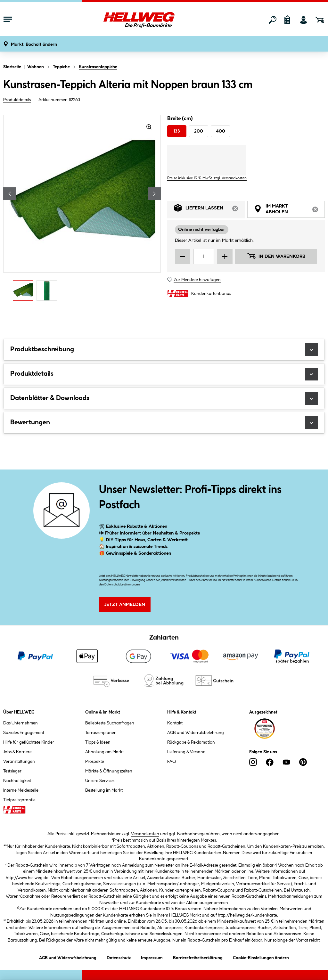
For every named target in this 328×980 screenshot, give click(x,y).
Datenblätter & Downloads (164, 398)
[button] (34, 45)
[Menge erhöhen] (225, 257)
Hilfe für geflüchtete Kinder (29, 742)
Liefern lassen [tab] (209, 210)
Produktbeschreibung (164, 350)
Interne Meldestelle (21, 790)
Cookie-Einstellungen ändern (261, 957)
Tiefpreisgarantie (19, 800)
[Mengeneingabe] (204, 257)
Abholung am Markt (104, 752)
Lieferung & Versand (186, 752)
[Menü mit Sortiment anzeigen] (8, 20)
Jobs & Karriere (17, 752)
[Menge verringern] (183, 257)
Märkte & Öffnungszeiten (109, 771)
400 (221, 131)
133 (177, 131)
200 (199, 131)
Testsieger (12, 771)
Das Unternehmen (20, 723)
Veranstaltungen (19, 762)
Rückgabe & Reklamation (191, 742)
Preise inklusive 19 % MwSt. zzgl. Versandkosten (207, 178)
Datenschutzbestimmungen (122, 585)
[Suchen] (273, 20)
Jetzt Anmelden (125, 605)
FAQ (172, 762)
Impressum (152, 957)
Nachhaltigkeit (17, 781)
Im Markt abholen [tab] (289, 210)
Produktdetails (17, 100)
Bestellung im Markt (104, 790)
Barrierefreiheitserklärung (198, 957)
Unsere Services (100, 781)
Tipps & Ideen (98, 742)
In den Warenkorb (276, 256)
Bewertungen (164, 423)
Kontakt (175, 723)
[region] (82, 210)
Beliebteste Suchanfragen (110, 723)
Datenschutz (119, 957)
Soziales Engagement (24, 733)
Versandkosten (145, 834)
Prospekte (95, 762)
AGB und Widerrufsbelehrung (196, 733)
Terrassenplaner (100, 733)
